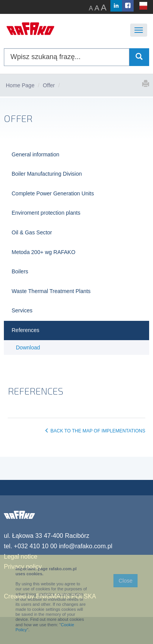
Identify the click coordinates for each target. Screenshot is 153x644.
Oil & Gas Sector (32, 232)
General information (35, 154)
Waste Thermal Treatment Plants (51, 291)
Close (125, 581)
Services (22, 310)
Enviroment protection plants (46, 213)
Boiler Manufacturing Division (47, 174)
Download (28, 347)
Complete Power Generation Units (53, 193)
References (26, 330)
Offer (49, 85)
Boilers (20, 271)
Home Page (20, 85)
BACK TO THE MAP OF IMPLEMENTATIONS (95, 431)
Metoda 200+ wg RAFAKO (44, 252)
